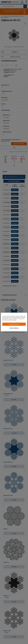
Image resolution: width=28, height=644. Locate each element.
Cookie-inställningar (14, 328)
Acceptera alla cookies (14, 324)
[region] (14, 322)
